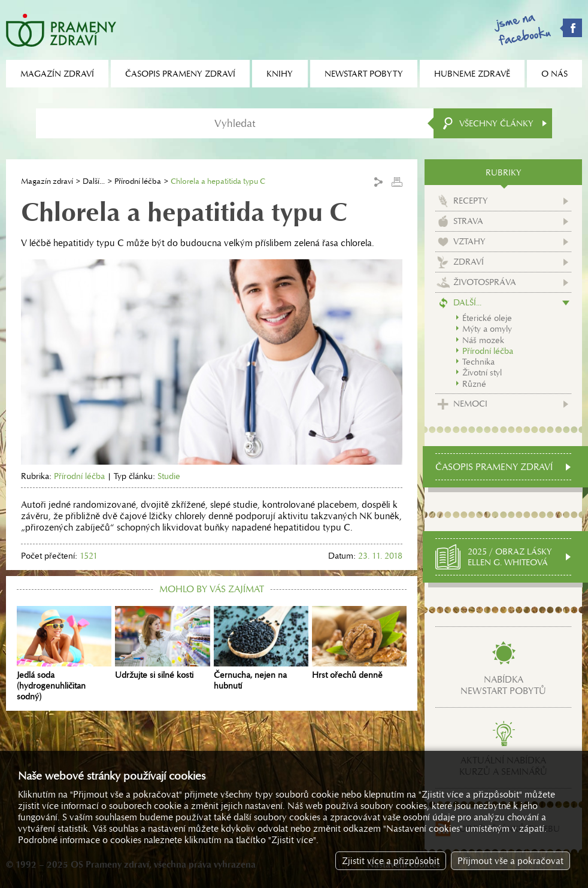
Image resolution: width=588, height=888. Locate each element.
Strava (468, 221)
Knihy (280, 74)
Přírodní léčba (138, 181)
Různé (474, 384)
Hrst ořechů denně (359, 643)
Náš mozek (483, 340)
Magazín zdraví (47, 181)
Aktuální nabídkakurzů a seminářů (503, 766)
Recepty (471, 201)
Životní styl (482, 372)
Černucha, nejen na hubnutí (261, 648)
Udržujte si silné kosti (162, 643)
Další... (94, 181)
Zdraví (469, 262)
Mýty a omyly (487, 329)
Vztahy (469, 241)
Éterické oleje (487, 318)
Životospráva (485, 282)
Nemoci (470, 404)
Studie (169, 476)
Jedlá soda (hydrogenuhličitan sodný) (64, 654)
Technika (478, 362)
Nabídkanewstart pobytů (503, 685)
